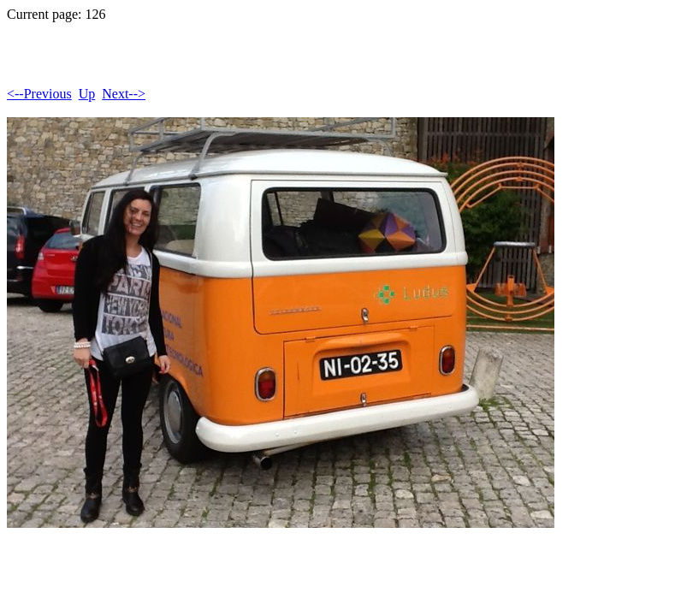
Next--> (124, 94)
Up (87, 94)
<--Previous (39, 94)
